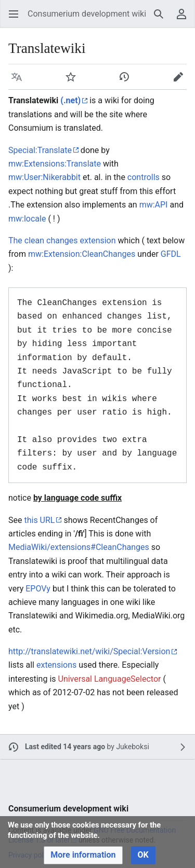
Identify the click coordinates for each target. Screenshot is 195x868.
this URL (39, 520)
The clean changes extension (62, 240)
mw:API (154, 205)
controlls (144, 177)
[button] (14, 14)
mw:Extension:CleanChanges (82, 254)
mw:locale (27, 219)
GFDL (171, 254)
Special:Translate (40, 150)
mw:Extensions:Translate (55, 164)
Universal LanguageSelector (110, 679)
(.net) (70, 100)
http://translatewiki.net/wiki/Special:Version (89, 651)
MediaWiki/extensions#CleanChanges (79, 547)
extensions (56, 665)
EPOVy (38, 589)
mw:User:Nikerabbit (44, 177)
